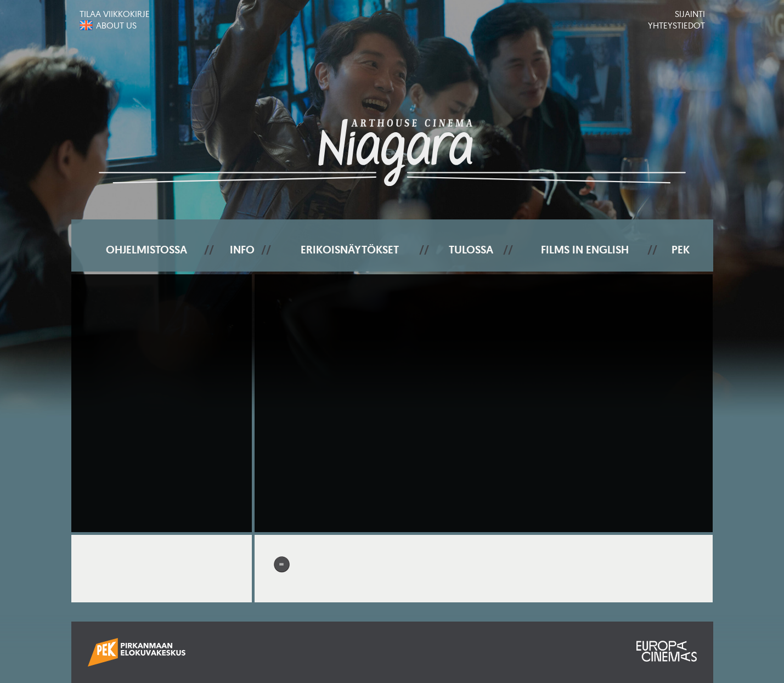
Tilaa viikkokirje (115, 14)
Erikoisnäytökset (350, 250)
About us (116, 25)
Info (242, 250)
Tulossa (471, 250)
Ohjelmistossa (146, 250)
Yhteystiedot (676, 25)
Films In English (585, 250)
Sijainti (690, 14)
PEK (681, 250)
